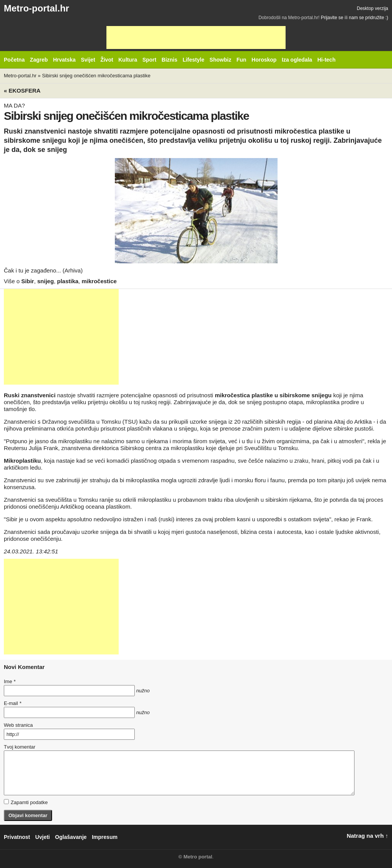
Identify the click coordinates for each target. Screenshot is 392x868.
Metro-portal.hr (37, 8)
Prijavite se (332, 18)
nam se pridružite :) (368, 18)
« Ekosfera (22, 91)
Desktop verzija (372, 8)
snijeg (45, 281)
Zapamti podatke (26, 802)
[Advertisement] (196, 38)
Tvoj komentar (20, 747)
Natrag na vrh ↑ (367, 836)
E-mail (13, 703)
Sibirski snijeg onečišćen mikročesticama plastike (96, 76)
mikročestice (99, 281)
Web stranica (18, 725)
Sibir (28, 281)
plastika (68, 281)
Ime (10, 681)
